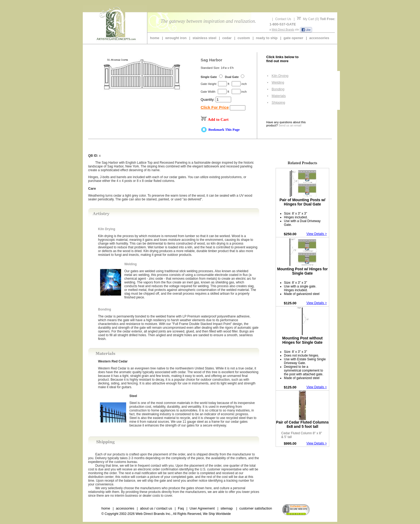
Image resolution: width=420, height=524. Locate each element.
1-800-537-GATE (283, 24)
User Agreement (202, 508)
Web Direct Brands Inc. (153, 514)
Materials (279, 96)
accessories (319, 38)
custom (244, 38)
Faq (181, 508)
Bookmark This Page (224, 130)
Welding (278, 82)
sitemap (227, 508)
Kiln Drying (280, 76)
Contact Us (283, 19)
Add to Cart (218, 119)
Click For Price (215, 107)
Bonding (278, 89)
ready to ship (267, 38)
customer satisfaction (256, 508)
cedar (227, 38)
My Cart (309, 19)
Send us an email (290, 125)
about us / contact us (156, 508)
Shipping (278, 102)
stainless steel (205, 38)
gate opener (293, 38)
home (155, 38)
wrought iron (176, 38)
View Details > (317, 234)
